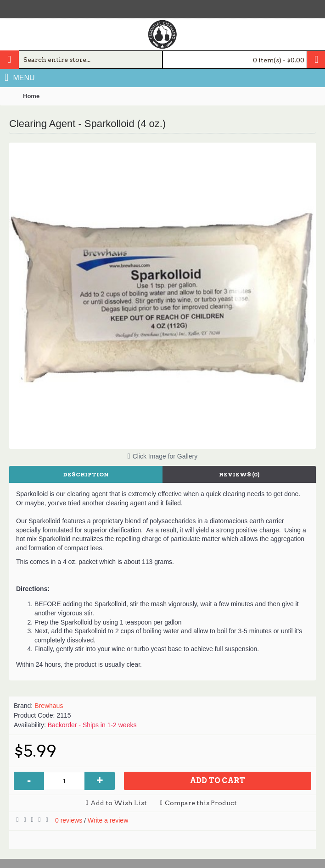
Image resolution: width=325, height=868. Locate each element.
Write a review (108, 820)
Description (86, 474)
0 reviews (69, 820)
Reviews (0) (239, 474)
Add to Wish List (119, 803)
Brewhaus (49, 706)
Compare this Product (201, 803)
